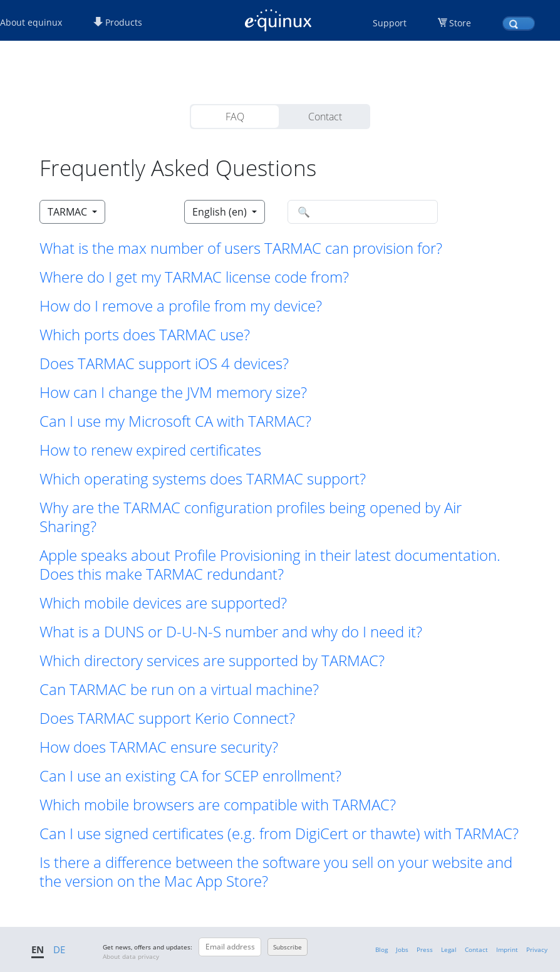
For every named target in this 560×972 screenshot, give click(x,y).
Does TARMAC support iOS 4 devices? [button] (164, 363)
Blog (381, 949)
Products (118, 22)
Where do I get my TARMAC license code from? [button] (194, 277)
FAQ (235, 117)
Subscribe (288, 947)
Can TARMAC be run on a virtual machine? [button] (179, 689)
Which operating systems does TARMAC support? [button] (203, 479)
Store (460, 23)
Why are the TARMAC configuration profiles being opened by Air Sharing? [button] (251, 517)
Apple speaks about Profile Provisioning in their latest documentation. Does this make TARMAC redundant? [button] (270, 565)
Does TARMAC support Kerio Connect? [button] (167, 718)
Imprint (507, 949)
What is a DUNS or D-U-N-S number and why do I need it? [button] (231, 632)
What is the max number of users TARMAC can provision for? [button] (241, 248)
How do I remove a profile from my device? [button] (181, 306)
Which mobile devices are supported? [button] (163, 603)
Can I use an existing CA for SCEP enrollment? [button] (190, 776)
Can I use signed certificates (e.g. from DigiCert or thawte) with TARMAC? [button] (279, 834)
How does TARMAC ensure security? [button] (159, 747)
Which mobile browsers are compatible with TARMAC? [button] (218, 805)
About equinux (31, 22)
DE (59, 949)
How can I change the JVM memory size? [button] (173, 392)
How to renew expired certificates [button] (150, 450)
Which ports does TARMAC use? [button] (145, 335)
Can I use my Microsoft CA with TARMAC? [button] (175, 421)
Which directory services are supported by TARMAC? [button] (212, 661)
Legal (449, 949)
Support (390, 23)
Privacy (537, 949)
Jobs (402, 949)
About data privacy (131, 956)
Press (425, 949)
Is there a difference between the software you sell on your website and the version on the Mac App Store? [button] (276, 872)
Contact (325, 117)
